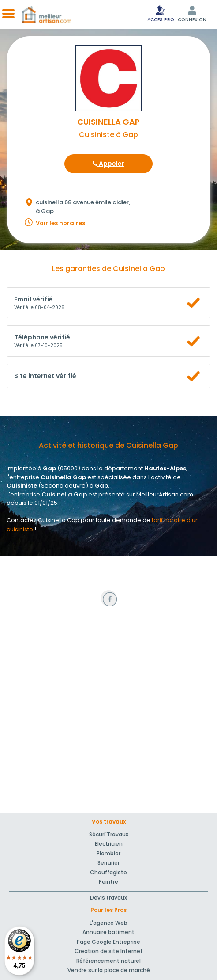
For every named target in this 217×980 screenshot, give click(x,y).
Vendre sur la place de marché (109, 970)
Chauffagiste (108, 872)
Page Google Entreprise (108, 942)
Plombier (108, 853)
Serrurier (108, 863)
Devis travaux (108, 898)
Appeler (108, 164)
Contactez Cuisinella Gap (43, 520)
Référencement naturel (108, 961)
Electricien (109, 844)
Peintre (108, 882)
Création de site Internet (109, 951)
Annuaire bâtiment (108, 932)
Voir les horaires (60, 223)
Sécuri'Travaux (109, 834)
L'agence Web (108, 923)
